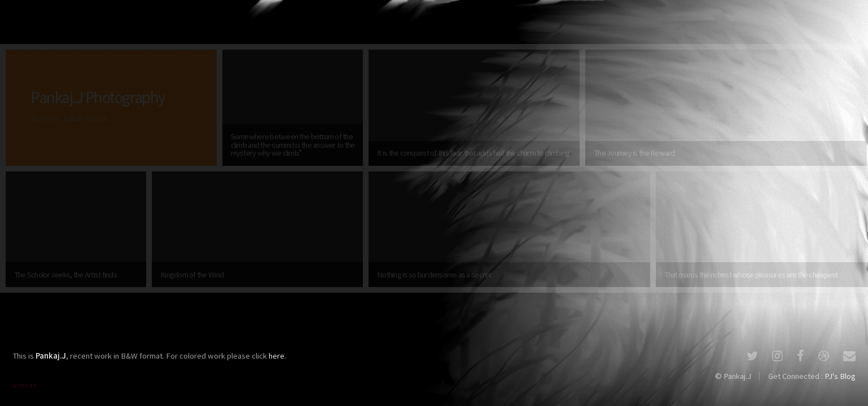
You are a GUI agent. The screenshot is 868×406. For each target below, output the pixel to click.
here (277, 356)
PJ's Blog (840, 376)
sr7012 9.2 (25, 386)
